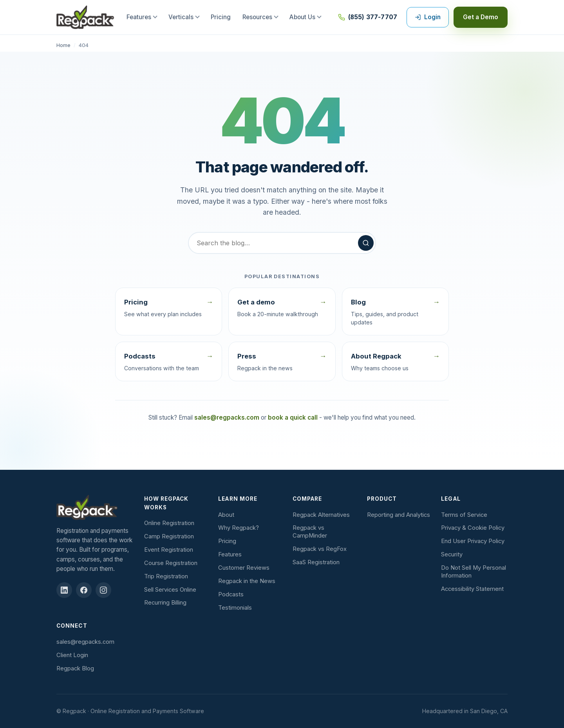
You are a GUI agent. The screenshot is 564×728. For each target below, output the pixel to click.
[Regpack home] (85, 17)
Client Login (72, 655)
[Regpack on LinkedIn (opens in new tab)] (64, 590)
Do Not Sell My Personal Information (474, 572)
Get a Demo (481, 17)
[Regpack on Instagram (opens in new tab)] (103, 590)
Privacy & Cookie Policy (473, 528)
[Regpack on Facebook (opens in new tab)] (84, 590)
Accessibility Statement (472, 589)
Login (428, 17)
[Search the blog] (282, 243)
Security (452, 554)
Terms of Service (464, 515)
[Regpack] (96, 507)
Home (63, 45)
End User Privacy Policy (473, 541)
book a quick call (293, 417)
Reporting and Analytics (399, 515)
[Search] (366, 243)
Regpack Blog (75, 668)
